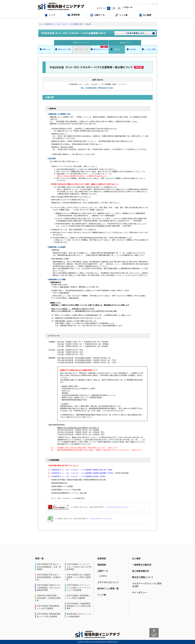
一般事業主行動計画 (142, 565)
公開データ (103, 571)
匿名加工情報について (143, 577)
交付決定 (133, 49)
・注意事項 (102, 576)
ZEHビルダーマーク (101, 48)
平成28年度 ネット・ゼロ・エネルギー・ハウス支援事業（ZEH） (64, 24)
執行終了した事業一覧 (108, 589)
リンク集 (102, 595)
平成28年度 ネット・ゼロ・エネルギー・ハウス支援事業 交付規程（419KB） (79, 476)
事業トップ (47, 49)
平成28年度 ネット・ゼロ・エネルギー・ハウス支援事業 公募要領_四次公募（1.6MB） (82, 470)
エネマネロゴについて (108, 582)
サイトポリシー (140, 593)
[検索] (138, 7)
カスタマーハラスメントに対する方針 (147, 585)
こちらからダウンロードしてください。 (118, 507)
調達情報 (102, 565)
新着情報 (102, 559)
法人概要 (136, 559)
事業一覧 (39, 559)
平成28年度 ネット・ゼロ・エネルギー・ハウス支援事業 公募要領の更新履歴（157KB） (83, 473)
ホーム (41, 24)
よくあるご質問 (150, 49)
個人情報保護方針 (141, 571)
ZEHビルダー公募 (64, 49)
